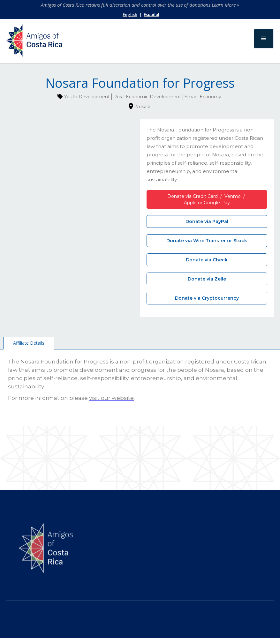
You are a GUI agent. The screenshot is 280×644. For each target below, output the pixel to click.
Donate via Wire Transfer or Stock (207, 241)
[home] (34, 42)
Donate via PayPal (207, 221)
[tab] (29, 343)
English (130, 14)
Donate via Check (207, 260)
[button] (264, 39)
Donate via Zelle (207, 279)
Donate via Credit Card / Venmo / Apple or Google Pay (207, 199)
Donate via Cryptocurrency (207, 298)
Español (151, 14)
